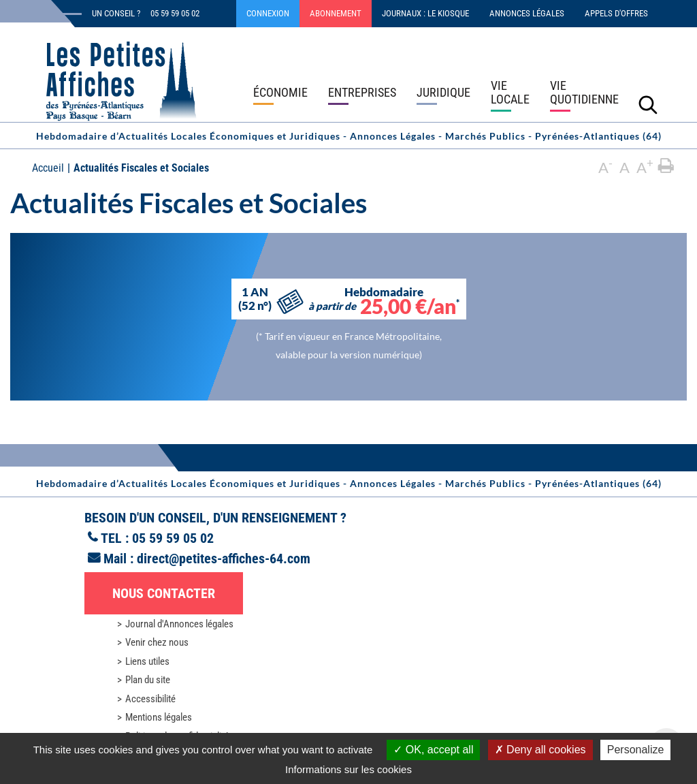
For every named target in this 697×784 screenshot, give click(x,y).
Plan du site (148, 680)
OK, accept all (433, 750)
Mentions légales (159, 717)
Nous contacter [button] (164, 593)
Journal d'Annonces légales (179, 624)
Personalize (636, 750)
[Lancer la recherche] (648, 104)
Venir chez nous (157, 642)
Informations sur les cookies (348, 769)
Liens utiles (147, 661)
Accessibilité (150, 699)
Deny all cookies (540, 750)
